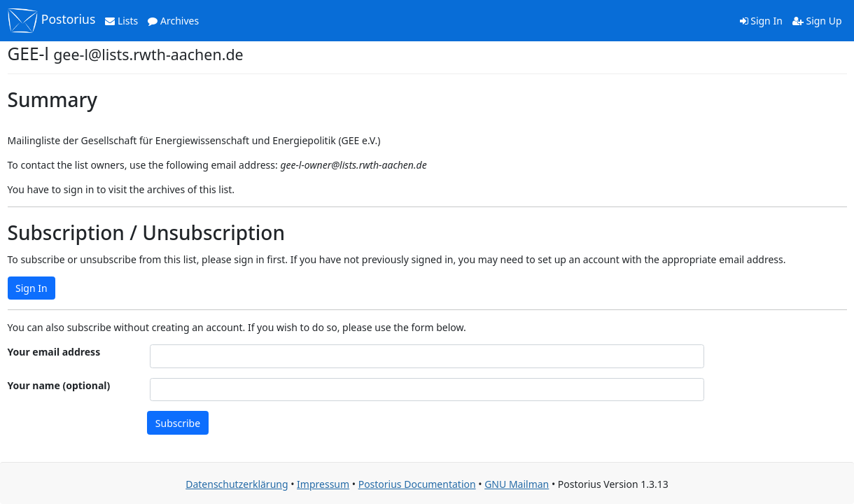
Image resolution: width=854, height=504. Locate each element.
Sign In (761, 21)
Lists (121, 21)
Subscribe (178, 423)
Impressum (323, 484)
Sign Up (817, 21)
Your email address (54, 352)
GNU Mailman (517, 484)
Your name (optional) (59, 385)
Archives (173, 21)
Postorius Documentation (417, 484)
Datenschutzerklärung (237, 484)
